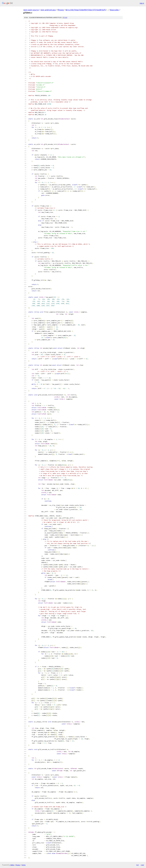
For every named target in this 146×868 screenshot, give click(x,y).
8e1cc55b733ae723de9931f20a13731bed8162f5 (86, 10)
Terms (23, 865)
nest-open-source (31, 10)
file (65, 18)
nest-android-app (48, 10)
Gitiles (12, 865)
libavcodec (114, 10)
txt (137, 865)
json (142, 865)
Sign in (142, 3)
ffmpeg (61, 10)
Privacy (18, 865)
